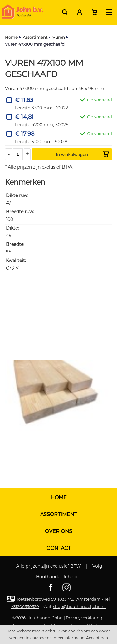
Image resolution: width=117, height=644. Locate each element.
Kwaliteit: (16, 261)
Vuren (59, 37)
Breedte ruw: (20, 212)
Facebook (51, 587)
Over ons (58, 531)
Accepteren (97, 638)
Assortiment (35, 37)
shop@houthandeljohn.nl (79, 606)
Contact (59, 548)
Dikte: (12, 228)
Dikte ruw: (17, 196)
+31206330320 (25, 606)
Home (11, 37)
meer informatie (69, 638)
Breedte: (15, 244)
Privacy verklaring (84, 618)
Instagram (66, 587)
